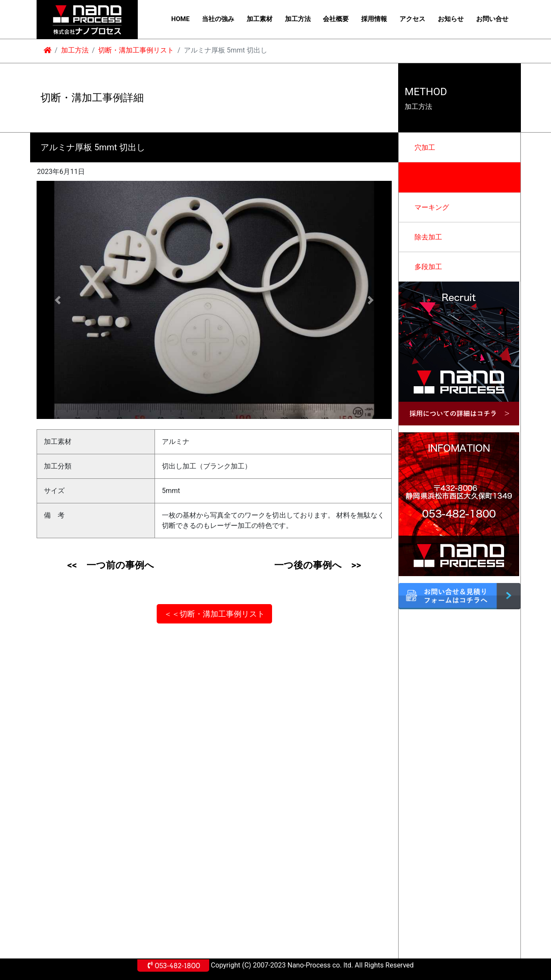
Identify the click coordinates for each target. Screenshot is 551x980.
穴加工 (425, 147)
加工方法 (298, 19)
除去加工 (428, 237)
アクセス (412, 19)
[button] (58, 300)
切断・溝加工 (435, 177)
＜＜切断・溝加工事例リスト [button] (214, 614)
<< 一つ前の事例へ (110, 565)
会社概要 (336, 19)
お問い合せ (492, 19)
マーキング (432, 207)
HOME (181, 19)
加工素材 (260, 19)
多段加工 (428, 267)
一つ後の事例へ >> (318, 565)
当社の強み (218, 19)
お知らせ (451, 19)
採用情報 (374, 19)
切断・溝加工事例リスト (136, 50)
